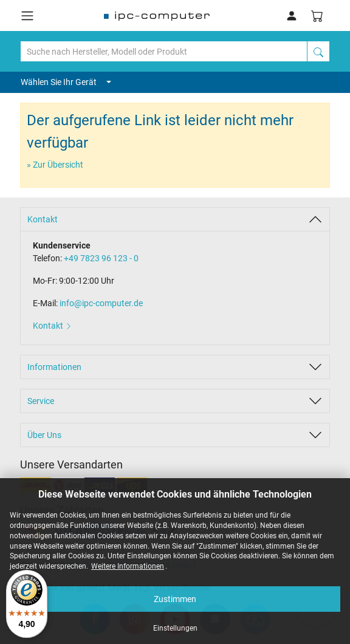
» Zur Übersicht (55, 165)
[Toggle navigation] (27, 16)
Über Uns (44, 435)
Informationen (54, 367)
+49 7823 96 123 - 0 (101, 258)
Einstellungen (175, 628)
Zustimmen (175, 599)
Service (41, 401)
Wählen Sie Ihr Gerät (66, 82)
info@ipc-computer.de (101, 303)
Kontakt (43, 219)
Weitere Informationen (128, 566)
